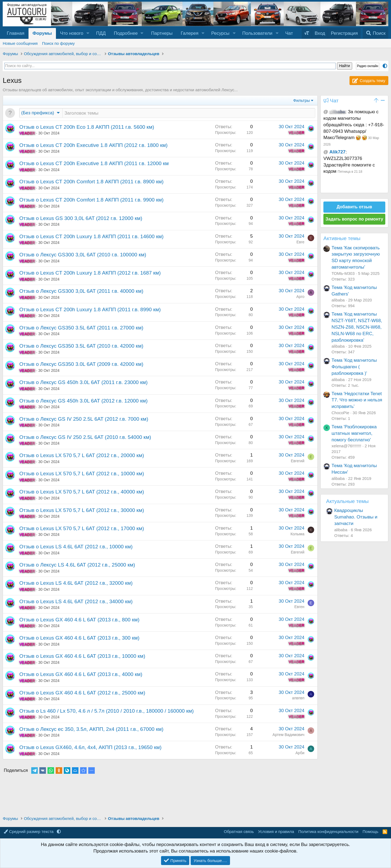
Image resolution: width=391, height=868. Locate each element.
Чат (289, 33)
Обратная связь (239, 831)
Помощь (370, 831)
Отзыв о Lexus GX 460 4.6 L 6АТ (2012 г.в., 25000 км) (82, 693)
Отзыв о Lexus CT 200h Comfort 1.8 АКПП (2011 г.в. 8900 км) (91, 182)
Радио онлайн (368, 66)
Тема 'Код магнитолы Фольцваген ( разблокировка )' (354, 367)
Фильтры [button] (302, 100)
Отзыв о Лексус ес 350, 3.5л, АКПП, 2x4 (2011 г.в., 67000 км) (91, 730)
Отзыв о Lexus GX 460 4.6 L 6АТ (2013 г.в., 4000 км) (81, 675)
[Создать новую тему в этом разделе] (189, 113)
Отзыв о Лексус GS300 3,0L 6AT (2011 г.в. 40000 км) (81, 292)
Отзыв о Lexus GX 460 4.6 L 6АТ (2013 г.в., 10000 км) (82, 657)
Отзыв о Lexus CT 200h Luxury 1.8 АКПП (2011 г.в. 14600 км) (91, 237)
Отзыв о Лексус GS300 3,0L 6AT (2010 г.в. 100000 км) (83, 255)
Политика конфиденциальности (328, 831)
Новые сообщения (20, 43)
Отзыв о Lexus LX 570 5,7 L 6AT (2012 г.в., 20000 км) (82, 456)
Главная (16, 33)
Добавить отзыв (354, 207)
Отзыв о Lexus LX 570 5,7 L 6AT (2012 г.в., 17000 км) (82, 529)
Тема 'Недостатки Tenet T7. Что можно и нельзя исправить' (357, 400)
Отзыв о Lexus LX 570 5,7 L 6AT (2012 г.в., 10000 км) (82, 474)
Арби (300, 753)
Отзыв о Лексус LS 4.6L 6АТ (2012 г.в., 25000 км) (77, 565)
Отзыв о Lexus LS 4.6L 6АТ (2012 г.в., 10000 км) (76, 547)
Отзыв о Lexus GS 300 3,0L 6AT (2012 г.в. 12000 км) (81, 219)
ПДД (101, 33)
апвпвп (298, 699)
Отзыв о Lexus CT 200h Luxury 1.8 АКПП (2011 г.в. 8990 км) (90, 310)
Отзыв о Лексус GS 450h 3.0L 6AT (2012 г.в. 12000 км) (83, 401)
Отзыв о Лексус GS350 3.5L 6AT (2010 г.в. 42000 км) (81, 346)
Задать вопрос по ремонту (354, 219)
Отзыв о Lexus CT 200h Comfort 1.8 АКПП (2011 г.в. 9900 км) (91, 200)
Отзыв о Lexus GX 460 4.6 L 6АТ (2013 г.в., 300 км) (79, 638)
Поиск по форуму (59, 43)
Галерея (190, 33)
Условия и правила (276, 831)
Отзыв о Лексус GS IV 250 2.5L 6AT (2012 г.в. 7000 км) (84, 419)
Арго (300, 297)
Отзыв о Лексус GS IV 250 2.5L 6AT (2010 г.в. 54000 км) (85, 438)
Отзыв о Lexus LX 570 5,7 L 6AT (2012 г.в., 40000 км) (82, 492)
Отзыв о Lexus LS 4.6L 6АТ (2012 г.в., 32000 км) (76, 584)
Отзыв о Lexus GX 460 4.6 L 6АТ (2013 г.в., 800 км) (79, 620)
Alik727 (338, 152)
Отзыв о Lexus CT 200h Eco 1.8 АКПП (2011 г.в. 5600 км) (87, 128)
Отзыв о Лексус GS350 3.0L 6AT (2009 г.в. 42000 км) (81, 365)
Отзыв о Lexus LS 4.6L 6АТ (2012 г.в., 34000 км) (76, 602)
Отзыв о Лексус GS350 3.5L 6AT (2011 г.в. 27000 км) (81, 328)
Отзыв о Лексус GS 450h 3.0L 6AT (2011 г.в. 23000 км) (83, 383)
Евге (300, 243)
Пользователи (257, 33)
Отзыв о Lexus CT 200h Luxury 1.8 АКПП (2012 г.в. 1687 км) (90, 273)
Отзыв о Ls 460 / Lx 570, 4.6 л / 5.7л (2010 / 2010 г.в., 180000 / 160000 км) (106, 711)
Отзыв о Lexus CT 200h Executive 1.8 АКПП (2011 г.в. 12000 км (94, 164)
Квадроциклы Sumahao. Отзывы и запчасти (356, 517)
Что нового (72, 33)
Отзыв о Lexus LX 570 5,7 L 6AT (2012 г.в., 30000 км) (82, 511)
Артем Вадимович (288, 735)
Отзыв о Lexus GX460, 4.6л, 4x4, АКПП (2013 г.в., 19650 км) (90, 748)
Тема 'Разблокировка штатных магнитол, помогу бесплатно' (354, 433)
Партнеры (162, 33)
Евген (299, 607)
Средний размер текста (29, 831)
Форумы (42, 33)
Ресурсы (220, 33)
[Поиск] (376, 33)
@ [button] (326, 112)
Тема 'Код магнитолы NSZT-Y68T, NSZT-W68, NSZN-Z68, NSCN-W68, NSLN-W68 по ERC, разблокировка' (357, 327)
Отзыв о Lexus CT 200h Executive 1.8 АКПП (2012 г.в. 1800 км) (93, 146)
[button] (88, 33)
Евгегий (298, 461)
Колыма (297, 534)
